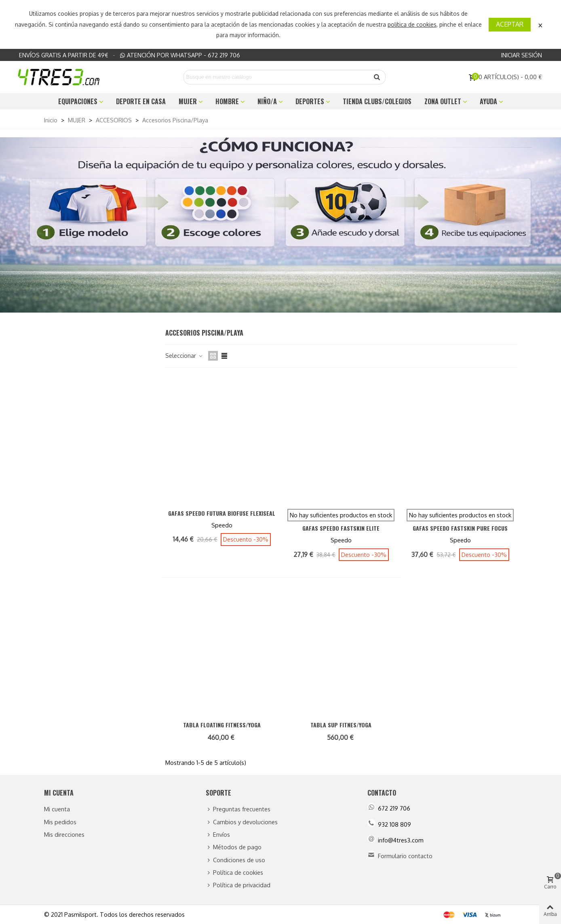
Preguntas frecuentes (238, 809)
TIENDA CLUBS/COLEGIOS (377, 101)
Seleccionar (184, 355)
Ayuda (488, 101)
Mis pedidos (60, 822)
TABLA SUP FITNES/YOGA (341, 725)
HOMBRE (227, 101)
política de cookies (412, 24)
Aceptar (510, 24)
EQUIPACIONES (78, 101)
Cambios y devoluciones (242, 822)
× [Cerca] (540, 24)
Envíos (218, 835)
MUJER (188, 101)
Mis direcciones (64, 834)
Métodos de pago (234, 847)
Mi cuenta (57, 809)
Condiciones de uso (235, 860)
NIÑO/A (267, 101)
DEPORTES (310, 101)
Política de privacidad (238, 885)
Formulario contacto (405, 856)
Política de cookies (234, 873)
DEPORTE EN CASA (141, 101)
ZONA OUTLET (443, 101)
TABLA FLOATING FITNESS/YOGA (222, 725)
